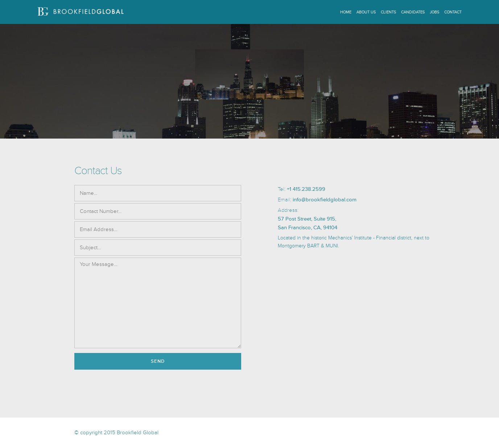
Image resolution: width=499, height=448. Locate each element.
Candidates (413, 12)
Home (346, 12)
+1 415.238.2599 (306, 189)
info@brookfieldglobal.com (325, 200)
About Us (366, 12)
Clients (388, 12)
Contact (453, 12)
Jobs (434, 12)
